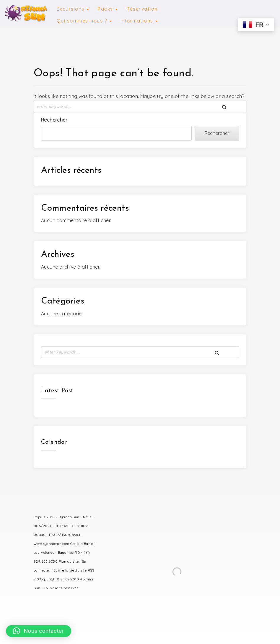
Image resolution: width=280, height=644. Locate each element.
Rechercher (54, 120)
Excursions (73, 9)
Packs (108, 9)
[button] (39, 631)
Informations (139, 21)
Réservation (142, 9)
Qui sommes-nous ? (84, 21)
